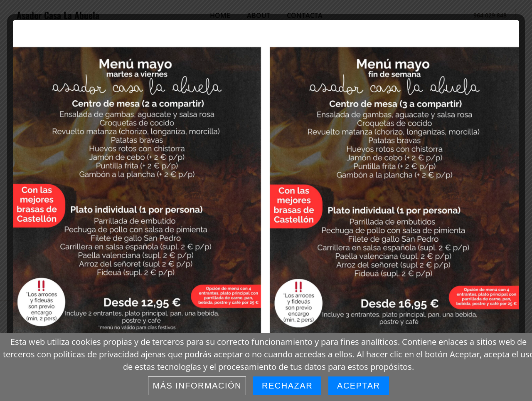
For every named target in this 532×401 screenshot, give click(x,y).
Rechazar (287, 386)
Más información (197, 386)
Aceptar (358, 386)
